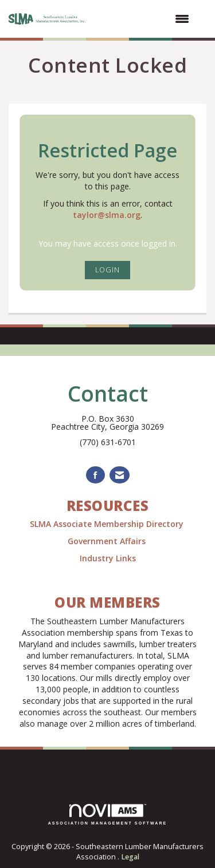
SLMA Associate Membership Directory (108, 524)
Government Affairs (108, 541)
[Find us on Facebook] (95, 475)
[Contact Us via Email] (120, 475)
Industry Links (108, 558)
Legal (130, 857)
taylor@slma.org (107, 215)
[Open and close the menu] (144, 19)
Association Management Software (108, 815)
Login (107, 270)
